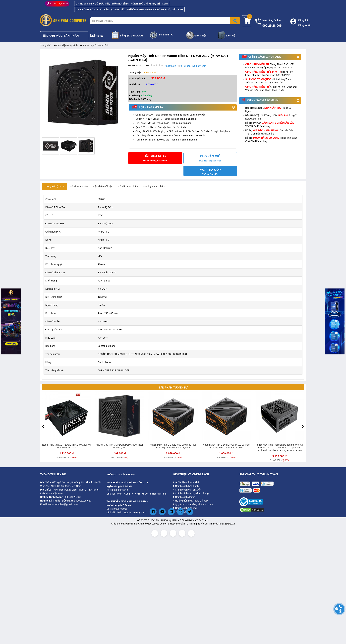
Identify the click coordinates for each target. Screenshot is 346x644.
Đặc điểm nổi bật (103, 186)
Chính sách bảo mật (185, 508)
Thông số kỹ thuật (54, 186)
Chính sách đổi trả (184, 497)
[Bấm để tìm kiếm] (235, 21)
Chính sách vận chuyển (187, 490)
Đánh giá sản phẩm (154, 186)
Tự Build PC (166, 35)
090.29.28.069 (73, 497)
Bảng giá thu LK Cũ (131, 36)
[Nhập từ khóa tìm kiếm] (165, 21)
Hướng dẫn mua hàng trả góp (190, 501)
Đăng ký (303, 20)
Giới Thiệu (201, 36)
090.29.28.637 (83, 501)
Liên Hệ (231, 36)
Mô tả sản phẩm (79, 186)
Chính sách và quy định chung (191, 493)
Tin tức (99, 36)
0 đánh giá (171, 66)
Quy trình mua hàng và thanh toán (193, 504)
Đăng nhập (305, 25)
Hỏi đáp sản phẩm (128, 186)
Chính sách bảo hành (186, 486)
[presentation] (43, 426)
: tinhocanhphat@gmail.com (59, 504)
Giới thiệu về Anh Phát (186, 482)
